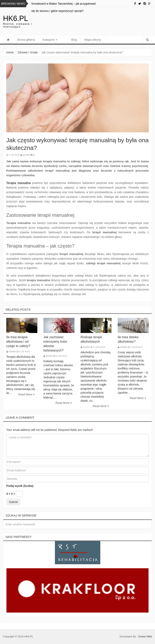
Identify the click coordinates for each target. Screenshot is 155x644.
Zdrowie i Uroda (28, 52)
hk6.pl (16, 18)
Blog (68, 40)
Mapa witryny (86, 40)
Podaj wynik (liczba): (20, 486)
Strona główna (26, 40)
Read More (27, 394)
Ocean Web (145, 636)
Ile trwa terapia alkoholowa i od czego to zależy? (18, 342)
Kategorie (50, 40)
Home (10, 52)
